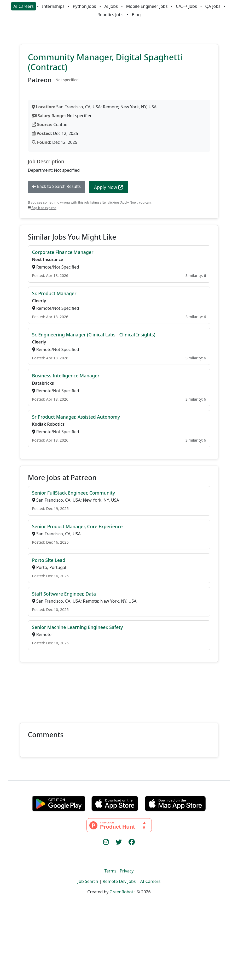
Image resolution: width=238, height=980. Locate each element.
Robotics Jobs (110, 15)
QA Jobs (213, 6)
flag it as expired (42, 208)
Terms (110, 871)
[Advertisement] (119, 689)
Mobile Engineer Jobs (147, 6)
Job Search (88, 881)
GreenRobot (121, 892)
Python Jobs (85, 6)
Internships (53, 6)
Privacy (127, 871)
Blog (136, 15)
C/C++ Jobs (186, 6)
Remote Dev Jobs (119, 881)
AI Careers (24, 6)
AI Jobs (111, 6)
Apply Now (109, 187)
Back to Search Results (56, 186)
